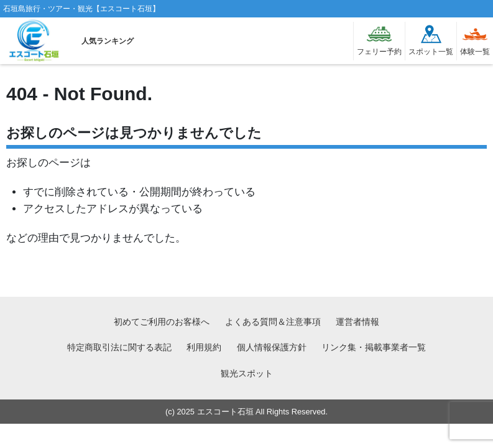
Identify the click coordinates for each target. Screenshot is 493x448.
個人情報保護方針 (272, 347)
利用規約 (204, 347)
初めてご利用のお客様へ (162, 322)
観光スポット (247, 373)
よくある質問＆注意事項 (273, 322)
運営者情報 (357, 322)
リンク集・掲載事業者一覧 (374, 347)
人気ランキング (108, 41)
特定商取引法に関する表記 (119, 347)
